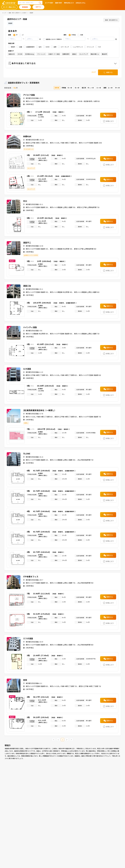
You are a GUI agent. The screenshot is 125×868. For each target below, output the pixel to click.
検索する (108, 72)
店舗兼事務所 (30, 47)
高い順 (77, 88)
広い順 (110, 88)
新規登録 (25, 7)
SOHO (48, 47)
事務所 (13, 47)
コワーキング (65, 47)
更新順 (57, 88)
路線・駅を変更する (111, 20)
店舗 (21, 47)
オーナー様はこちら (9, 7)
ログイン (38, 7)
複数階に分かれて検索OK (54, 39)
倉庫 (55, 47)
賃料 (65, 35)
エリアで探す (49, 3)
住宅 (40, 47)
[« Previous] (54, 740)
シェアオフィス (78, 47)
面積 (10, 35)
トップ (4, 13)
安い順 (70, 88)
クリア (94, 72)
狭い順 (118, 88)
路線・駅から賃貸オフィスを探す (18, 13)
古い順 (99, 88)
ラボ (99, 47)
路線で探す (59, 3)
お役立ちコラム (81, 3)
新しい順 (91, 88)
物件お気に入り (69, 3)
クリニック (90, 47)
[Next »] (71, 740)
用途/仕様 (11, 43)
